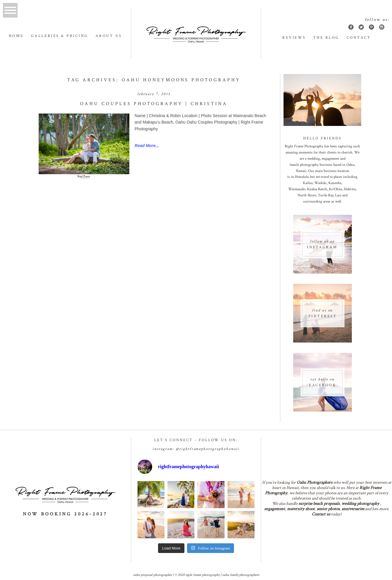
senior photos (328, 509)
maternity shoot (301, 509)
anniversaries (353, 509)
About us (109, 36)
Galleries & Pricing (60, 36)
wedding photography (360, 504)
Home (16, 36)
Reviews (294, 38)
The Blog (326, 38)
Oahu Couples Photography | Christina (154, 104)
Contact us (321, 514)
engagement (275, 509)
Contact (359, 38)
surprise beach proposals (319, 504)
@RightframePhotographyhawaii (208, 449)
